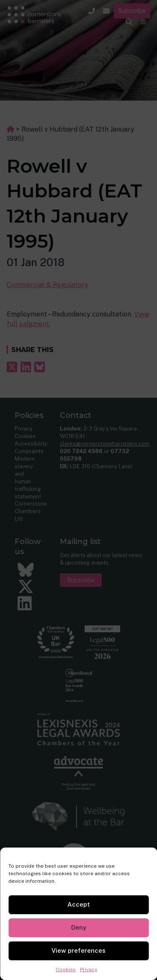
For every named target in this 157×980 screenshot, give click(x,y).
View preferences (78, 950)
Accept (79, 904)
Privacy (89, 970)
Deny (79, 927)
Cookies (66, 970)
